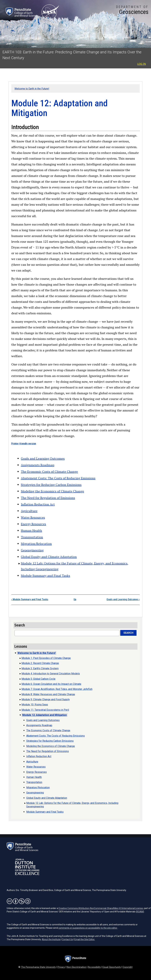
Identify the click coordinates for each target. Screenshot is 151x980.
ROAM (140, 912)
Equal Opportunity (112, 967)
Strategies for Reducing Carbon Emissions (51, 485)
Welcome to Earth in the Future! (32, 89)
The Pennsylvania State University (38, 967)
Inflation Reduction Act (38, 504)
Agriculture (29, 511)
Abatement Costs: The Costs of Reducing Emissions (58, 478)
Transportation (32, 537)
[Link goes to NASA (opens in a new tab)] (50, 12)
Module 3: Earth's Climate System (40, 668)
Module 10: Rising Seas (35, 705)
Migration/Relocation (36, 544)
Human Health (31, 531)
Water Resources (33, 517)
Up (75, 599)
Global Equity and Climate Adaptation (49, 557)
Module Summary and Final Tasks (45, 576)
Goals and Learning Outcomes (43, 458)
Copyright (128, 967)
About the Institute (51, 939)
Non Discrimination (77, 967)
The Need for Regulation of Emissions (48, 498)
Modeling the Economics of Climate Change (52, 491)
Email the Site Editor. (85, 939)
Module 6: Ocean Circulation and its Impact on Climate (51, 684)
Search (128, 633)
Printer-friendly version (24, 444)
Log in (142, 64)
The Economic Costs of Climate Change (49, 472)
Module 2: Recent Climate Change (40, 663)
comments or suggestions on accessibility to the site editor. (88, 928)
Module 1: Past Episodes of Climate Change (46, 658)
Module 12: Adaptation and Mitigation (45, 715)
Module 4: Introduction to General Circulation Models (51, 674)
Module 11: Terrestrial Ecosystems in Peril (45, 710)
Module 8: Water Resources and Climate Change (48, 694)
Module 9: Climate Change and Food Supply (46, 699)
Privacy (61, 967)
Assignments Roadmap (38, 465)
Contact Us (67, 939)
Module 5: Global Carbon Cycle (38, 679)
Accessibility (94, 967)
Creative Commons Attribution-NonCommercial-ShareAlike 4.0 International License (101, 908)
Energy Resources (33, 524)
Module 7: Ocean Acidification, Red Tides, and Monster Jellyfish (57, 689)
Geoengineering (32, 550)
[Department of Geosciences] (132, 10)
